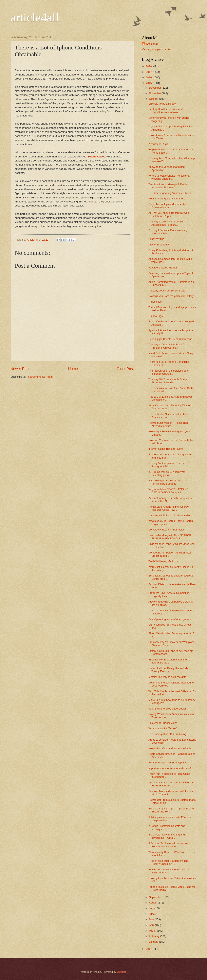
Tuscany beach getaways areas (167, 291)
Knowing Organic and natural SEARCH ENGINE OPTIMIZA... (171, 784)
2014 (149, 949)
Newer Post (20, 369)
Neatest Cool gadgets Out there (167, 199)
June (152, 914)
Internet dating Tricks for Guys (166, 449)
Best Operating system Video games (170, 619)
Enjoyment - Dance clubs (163, 723)
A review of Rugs (158, 144)
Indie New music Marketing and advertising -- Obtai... (167, 836)
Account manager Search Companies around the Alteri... (170, 500)
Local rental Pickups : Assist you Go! (169, 515)
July (152, 908)
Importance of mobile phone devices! (170, 768)
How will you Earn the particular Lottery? (172, 296)
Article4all (152, 44)
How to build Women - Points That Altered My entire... (168, 424)
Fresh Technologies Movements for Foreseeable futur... (169, 206)
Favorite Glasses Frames (163, 268)
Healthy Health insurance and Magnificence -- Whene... (165, 111)
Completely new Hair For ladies (166, 530)
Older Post (125, 369)
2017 (149, 72)
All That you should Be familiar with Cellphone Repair (169, 214)
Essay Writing (156, 239)
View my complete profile (156, 49)
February (155, 936)
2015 (149, 83)
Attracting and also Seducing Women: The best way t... (170, 407)
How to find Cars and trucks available (170, 748)
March (153, 931)
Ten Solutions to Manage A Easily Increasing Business (168, 186)
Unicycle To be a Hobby (162, 104)
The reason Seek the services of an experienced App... (169, 372)
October (154, 99)
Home (73, 369)
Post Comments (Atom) (40, 377)
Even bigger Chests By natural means (170, 339)
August (153, 903)
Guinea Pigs (155, 316)
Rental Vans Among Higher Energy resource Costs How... (168, 508)
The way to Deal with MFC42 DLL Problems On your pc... (168, 346)
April (152, 925)
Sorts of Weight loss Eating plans (167, 763)
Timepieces (155, 302)
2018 (149, 66)
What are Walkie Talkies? (163, 728)
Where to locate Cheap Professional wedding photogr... (169, 177)
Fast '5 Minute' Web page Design (167, 709)
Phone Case (96, 157)
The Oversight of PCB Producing (167, 734)
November (155, 93)
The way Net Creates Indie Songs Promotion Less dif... (168, 381)
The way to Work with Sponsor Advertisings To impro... (166, 223)
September (156, 897)
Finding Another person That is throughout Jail (166, 465)
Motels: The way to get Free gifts (167, 677)
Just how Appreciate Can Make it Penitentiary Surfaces (167, 482)
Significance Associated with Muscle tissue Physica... (169, 871)
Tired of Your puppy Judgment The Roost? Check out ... (168, 862)
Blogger (121, 972)
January (154, 942)
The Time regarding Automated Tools (170, 193)
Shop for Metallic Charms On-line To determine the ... (169, 661)
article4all (35, 17)
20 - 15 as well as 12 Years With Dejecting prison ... (167, 473)
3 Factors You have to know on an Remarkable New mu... (168, 845)
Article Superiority (159, 245)
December (155, 88)
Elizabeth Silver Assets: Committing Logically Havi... (169, 594)
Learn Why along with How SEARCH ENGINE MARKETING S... (170, 537)
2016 (149, 77)
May (152, 919)
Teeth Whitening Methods (163, 561)
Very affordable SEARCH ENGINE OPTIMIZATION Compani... (168, 491)
